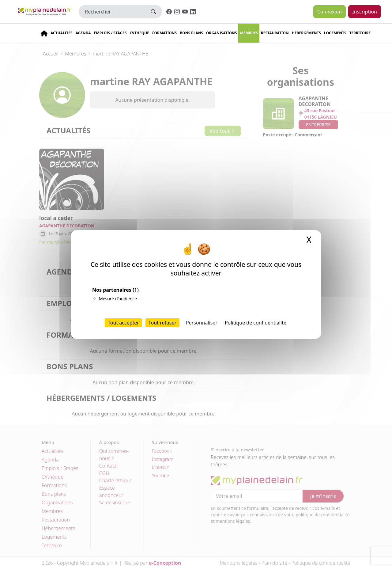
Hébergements (306, 33)
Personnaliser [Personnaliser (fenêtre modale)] (202, 323)
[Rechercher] (112, 12)
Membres (249, 33)
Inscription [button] (365, 12)
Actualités (62, 33)
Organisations (221, 33)
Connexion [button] (330, 12)
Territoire (360, 33)
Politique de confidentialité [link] (256, 323)
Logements (335, 33)
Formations (164, 33)
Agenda (83, 33)
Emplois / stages (110, 33)
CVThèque (139, 33)
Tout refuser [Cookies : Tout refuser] (162, 323)
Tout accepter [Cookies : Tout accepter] (123, 323)
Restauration (275, 33)
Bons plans (191, 33)
